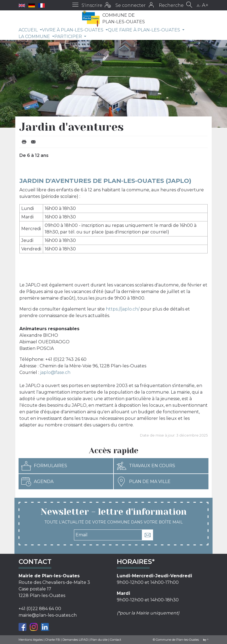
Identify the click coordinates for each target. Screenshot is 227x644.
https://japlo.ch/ (123, 309)
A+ (205, 5)
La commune (35, 36)
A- (199, 5)
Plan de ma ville (144, 482)
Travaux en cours (146, 466)
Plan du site (99, 640)
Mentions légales (31, 640)
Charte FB (53, 640)
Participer (69, 36)
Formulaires (44, 466)
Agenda (37, 482)
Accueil (29, 30)
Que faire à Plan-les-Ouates (144, 30)
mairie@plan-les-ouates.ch (48, 615)
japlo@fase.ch (55, 372)
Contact (116, 640)
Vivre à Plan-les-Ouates (73, 30)
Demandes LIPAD (75, 640)
